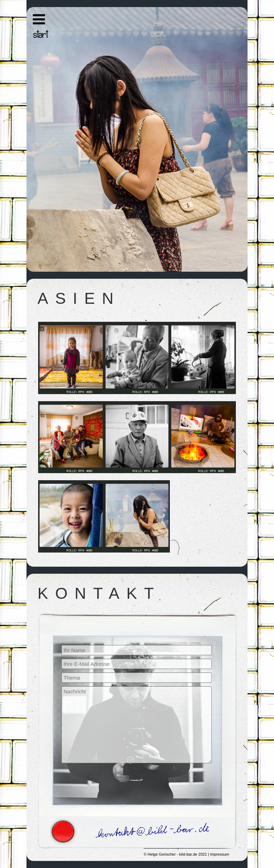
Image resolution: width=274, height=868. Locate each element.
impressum (220, 854)
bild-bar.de (188, 854)
